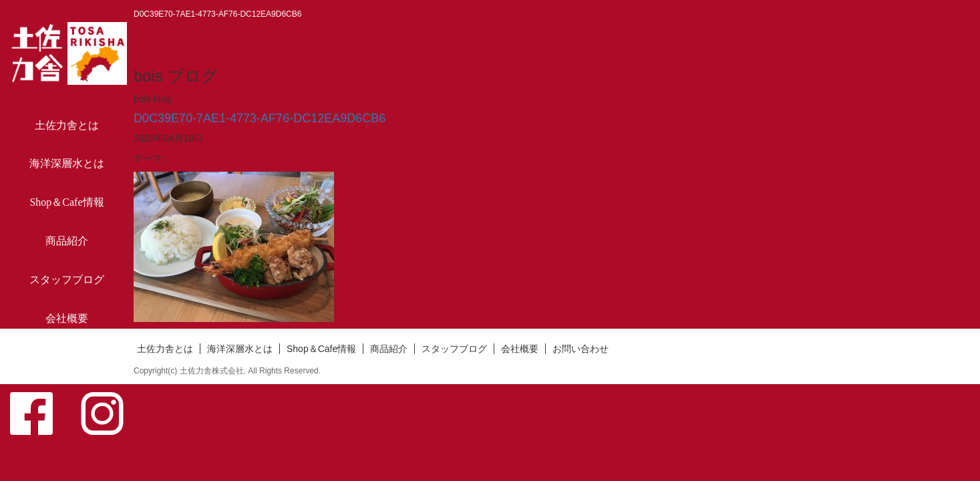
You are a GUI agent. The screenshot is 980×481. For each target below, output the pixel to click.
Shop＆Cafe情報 (66, 202)
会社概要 (67, 318)
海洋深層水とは (67, 163)
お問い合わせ (67, 357)
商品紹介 (67, 241)
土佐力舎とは (67, 125)
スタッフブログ (67, 280)
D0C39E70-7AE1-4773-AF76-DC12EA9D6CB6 (260, 118)
